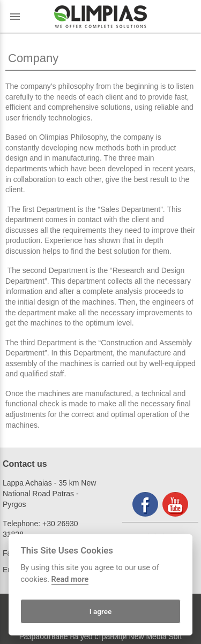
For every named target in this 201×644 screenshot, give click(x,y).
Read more (70, 579)
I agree (101, 611)
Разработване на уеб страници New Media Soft (101, 637)
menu (15, 17)
